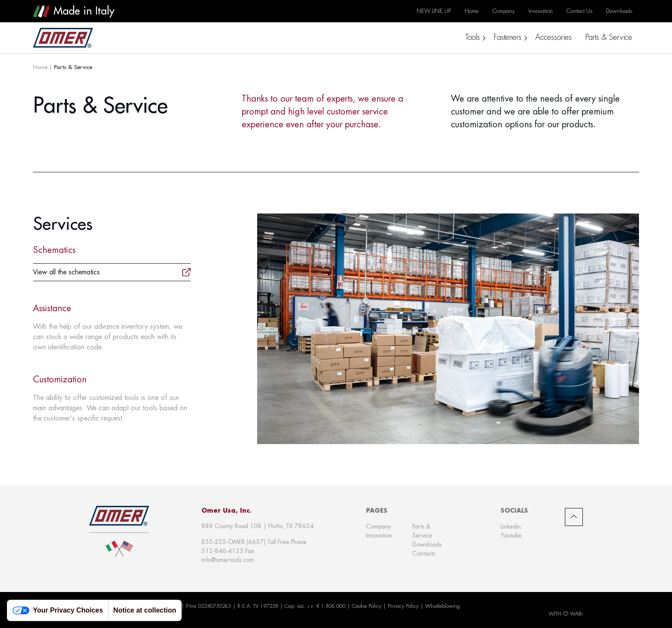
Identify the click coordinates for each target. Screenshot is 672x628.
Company (378, 526)
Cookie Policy (367, 606)
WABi (576, 614)
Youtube (511, 535)
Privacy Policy (403, 606)
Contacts (424, 553)
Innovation (379, 535)
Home (40, 67)
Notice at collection (145, 610)
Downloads (427, 544)
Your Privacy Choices (58, 611)
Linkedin (511, 526)
